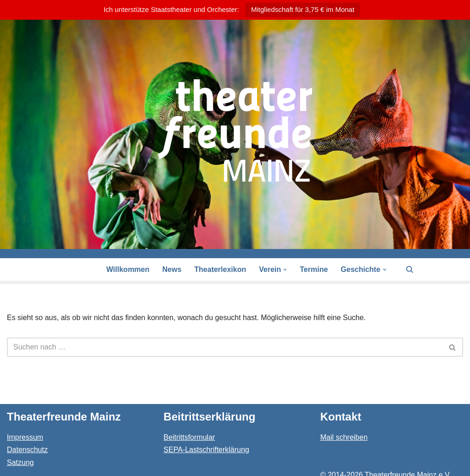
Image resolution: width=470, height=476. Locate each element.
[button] (285, 270)
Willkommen (128, 269)
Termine (314, 269)
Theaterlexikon (220, 269)
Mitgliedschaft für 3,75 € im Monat (303, 9)
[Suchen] (410, 269)
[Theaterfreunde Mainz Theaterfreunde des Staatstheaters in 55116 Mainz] (235, 130)
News (172, 269)
